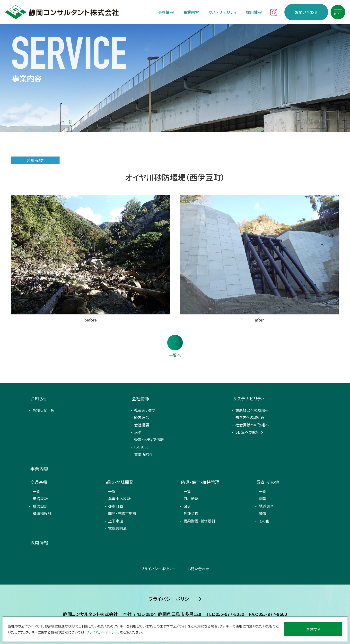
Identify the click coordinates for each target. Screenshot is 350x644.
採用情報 (254, 12)
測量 (263, 499)
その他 (264, 521)
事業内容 (191, 12)
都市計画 (116, 506)
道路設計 (40, 499)
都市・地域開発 (119, 482)
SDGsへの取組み (249, 432)
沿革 (138, 432)
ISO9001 (141, 447)
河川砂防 (191, 499)
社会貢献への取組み (252, 425)
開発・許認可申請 (122, 513)
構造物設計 (42, 513)
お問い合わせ (306, 12)
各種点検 (191, 513)
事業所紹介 (144, 454)
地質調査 (266, 506)
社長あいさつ (145, 410)
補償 (263, 513)
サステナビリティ (223, 12)
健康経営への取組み (252, 410)
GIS (187, 506)
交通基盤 (39, 482)
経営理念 (142, 417)
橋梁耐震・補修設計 (199, 521)
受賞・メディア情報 (149, 440)
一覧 (37, 491)
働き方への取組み (250, 417)
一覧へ (175, 355)
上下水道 (116, 521)
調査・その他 (268, 482)
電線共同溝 (118, 528)
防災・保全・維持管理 (200, 482)
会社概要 (142, 425)
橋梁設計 (40, 506)
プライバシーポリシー (158, 569)
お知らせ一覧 (44, 410)
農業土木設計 (119, 499)
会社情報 (166, 12)
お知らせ (39, 398)
